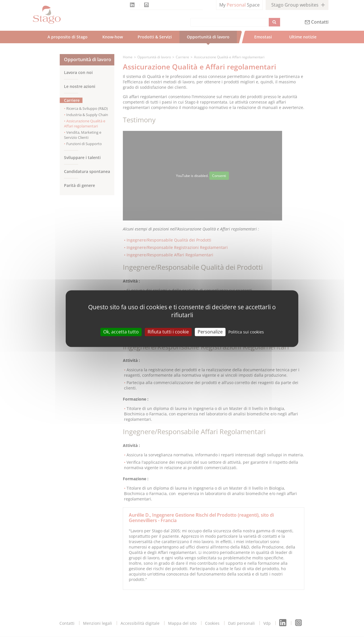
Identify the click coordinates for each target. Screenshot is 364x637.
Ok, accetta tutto (121, 332)
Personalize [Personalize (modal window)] (210, 332)
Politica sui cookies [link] (246, 332)
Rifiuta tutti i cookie (168, 332)
